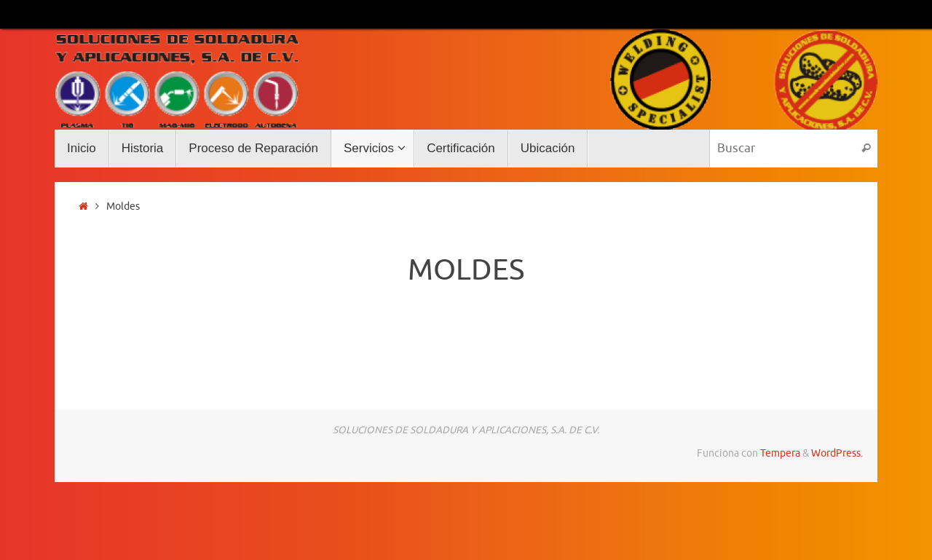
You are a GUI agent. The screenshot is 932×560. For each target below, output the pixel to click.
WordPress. (837, 453)
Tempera (780, 453)
